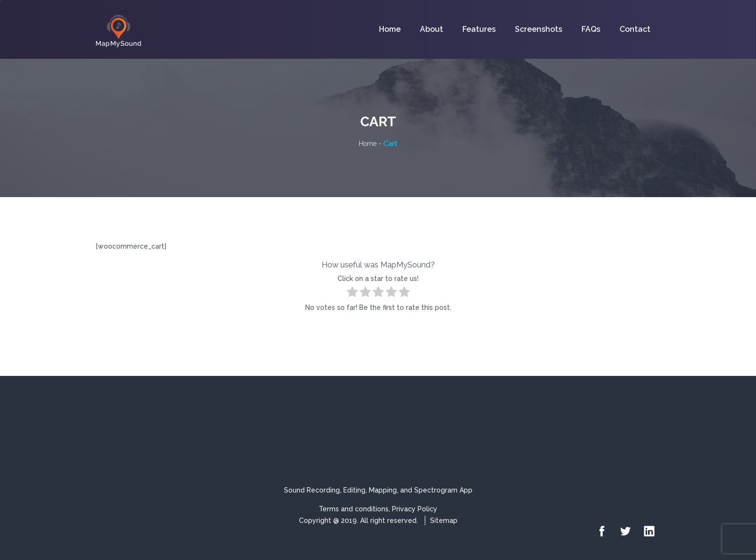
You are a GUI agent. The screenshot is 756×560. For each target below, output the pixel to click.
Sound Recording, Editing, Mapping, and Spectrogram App (378, 490)
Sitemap (444, 520)
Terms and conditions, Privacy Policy (378, 509)
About (432, 29)
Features (479, 29)
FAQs (591, 29)
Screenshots (539, 29)
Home (390, 29)
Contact (635, 29)
